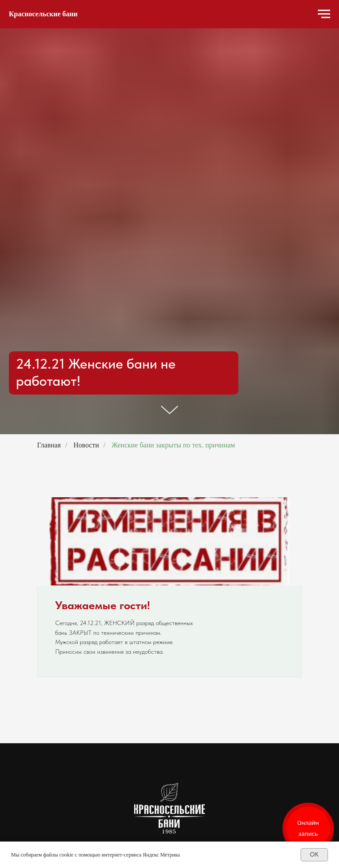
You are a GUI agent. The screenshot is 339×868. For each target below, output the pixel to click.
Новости (86, 445)
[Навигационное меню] (324, 14)
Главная (49, 445)
